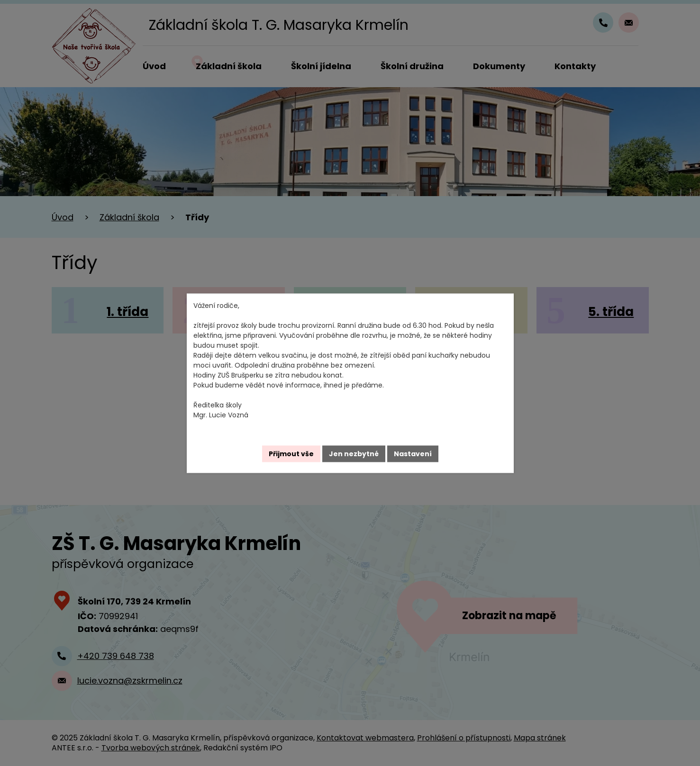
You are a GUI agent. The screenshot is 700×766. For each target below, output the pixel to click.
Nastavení (413, 453)
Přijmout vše (291, 453)
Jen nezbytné (354, 453)
